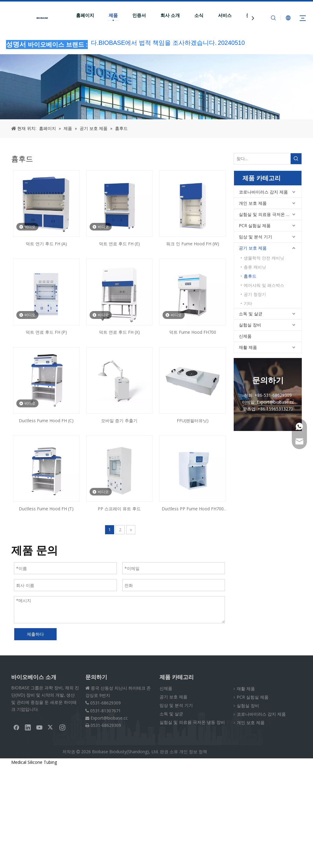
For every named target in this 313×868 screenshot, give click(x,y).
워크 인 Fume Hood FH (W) (193, 244)
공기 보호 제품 (253, 248)
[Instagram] (62, 727)
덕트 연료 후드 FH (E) (119, 244)
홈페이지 (85, 15)
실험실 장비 (250, 325)
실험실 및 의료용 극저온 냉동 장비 (270, 214)
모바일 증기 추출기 (119, 421)
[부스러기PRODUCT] (156, 87)
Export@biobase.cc (109, 718)
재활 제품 (248, 347)
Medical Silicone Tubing (34, 762)
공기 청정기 (255, 294)
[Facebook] (16, 727)
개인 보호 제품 (253, 203)
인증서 (139, 15)
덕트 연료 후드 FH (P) (46, 332)
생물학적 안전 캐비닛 (264, 258)
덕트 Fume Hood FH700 (193, 332)
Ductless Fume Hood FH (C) (46, 421)
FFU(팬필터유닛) (193, 421)
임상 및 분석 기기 (255, 237)
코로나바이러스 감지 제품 (263, 192)
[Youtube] (39, 727)
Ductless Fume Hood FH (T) (46, 509)
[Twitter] (51, 727)
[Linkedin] (28, 727)
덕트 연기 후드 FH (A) (46, 244)
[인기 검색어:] (296, 159)
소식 (199, 15)
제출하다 (35, 634)
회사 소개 (170, 15)
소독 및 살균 (251, 314)
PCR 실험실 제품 (255, 225)
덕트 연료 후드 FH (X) (119, 332)
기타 (248, 303)
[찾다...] (262, 159)
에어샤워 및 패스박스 (264, 285)
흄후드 (250, 276)
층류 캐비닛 (255, 267)
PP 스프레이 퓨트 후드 (119, 509)
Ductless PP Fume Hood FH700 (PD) (193, 509)
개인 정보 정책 (193, 752)
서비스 (225, 15)
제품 (113, 15)
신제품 (245, 336)
